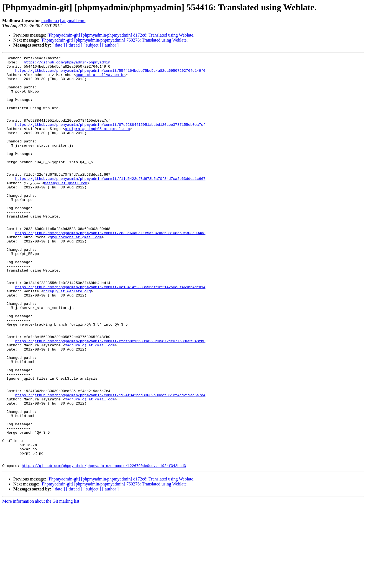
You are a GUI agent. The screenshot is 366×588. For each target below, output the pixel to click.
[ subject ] (92, 45)
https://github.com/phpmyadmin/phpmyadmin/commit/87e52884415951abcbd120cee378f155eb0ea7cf (110, 139)
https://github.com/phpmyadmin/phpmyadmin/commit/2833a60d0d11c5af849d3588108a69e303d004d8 (110, 268)
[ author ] (111, 45)
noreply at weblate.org (67, 338)
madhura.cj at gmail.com (63, 21)
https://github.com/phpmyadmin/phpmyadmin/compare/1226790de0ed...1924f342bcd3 (104, 548)
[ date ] (59, 45)
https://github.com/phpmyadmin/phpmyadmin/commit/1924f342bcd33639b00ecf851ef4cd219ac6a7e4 (110, 463)
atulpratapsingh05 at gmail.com (97, 144)
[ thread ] (74, 45)
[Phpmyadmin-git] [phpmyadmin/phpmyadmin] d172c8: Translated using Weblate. (121, 35)
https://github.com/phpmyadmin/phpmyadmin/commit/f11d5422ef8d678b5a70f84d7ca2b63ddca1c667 (110, 203)
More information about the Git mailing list (41, 583)
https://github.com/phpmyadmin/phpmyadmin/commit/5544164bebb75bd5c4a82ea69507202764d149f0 (110, 74)
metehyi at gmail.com (66, 208)
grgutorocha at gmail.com (76, 273)
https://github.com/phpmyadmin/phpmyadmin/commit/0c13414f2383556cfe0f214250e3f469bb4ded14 (110, 333)
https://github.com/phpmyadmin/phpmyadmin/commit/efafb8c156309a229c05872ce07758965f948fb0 (110, 398)
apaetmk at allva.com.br (100, 79)
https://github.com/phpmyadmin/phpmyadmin (67, 64)
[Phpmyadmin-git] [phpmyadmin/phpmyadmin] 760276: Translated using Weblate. (114, 40)
